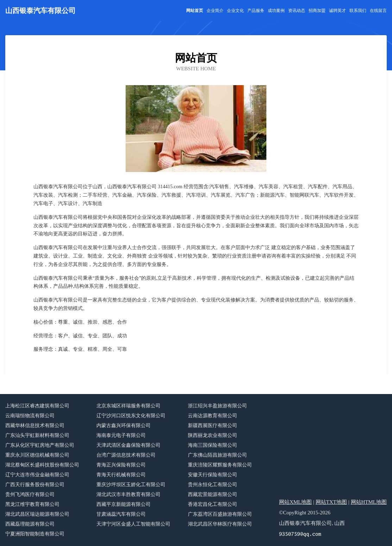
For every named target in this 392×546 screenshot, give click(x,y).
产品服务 (256, 11)
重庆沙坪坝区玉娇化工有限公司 (131, 485)
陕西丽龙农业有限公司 (213, 435)
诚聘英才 (337, 11)
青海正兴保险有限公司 (121, 465)
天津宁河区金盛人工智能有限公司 (133, 524)
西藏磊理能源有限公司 (30, 524)
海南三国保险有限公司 (213, 445)
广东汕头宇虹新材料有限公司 (37, 435)
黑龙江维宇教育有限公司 (32, 504)
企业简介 (215, 11)
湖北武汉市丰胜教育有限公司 (128, 494)
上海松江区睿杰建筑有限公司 (37, 406)
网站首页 (195, 11)
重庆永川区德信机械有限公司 (37, 455)
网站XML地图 (295, 502)
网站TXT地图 (331, 502)
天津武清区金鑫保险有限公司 (128, 445)
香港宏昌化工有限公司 (213, 504)
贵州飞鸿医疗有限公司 (30, 494)
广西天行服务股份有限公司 (35, 485)
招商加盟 (317, 11)
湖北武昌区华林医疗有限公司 (220, 524)
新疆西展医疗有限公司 (213, 426)
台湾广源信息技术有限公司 (126, 455)
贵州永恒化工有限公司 (213, 485)
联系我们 (358, 11)
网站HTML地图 (369, 502)
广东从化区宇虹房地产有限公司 (40, 445)
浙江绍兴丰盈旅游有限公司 (217, 406)
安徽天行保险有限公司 (213, 475)
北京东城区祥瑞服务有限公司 (128, 406)
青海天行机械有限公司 (121, 475)
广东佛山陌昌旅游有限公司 (217, 455)
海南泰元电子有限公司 (121, 435)
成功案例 (276, 11)
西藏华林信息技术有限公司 (35, 426)
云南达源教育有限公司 (213, 416)
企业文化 (235, 11)
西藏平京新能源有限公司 (124, 504)
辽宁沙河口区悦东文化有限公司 (131, 416)
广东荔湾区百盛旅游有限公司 (220, 514)
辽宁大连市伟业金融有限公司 (37, 475)
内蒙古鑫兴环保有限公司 (124, 426)
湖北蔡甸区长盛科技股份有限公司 (42, 465)
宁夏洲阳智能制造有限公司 (35, 534)
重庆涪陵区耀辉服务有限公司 (220, 465)
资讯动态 (297, 11)
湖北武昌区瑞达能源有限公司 (37, 514)
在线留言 (378, 11)
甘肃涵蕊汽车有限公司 (121, 514)
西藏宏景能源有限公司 (213, 494)
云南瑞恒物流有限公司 (30, 416)
